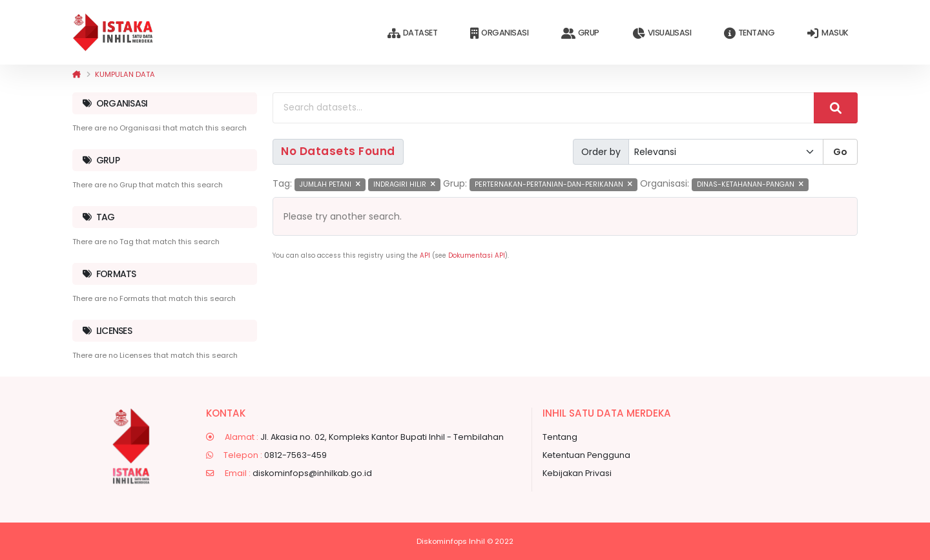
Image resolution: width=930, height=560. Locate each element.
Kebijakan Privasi (577, 473)
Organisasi (499, 33)
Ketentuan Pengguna (586, 455)
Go (840, 152)
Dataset (412, 33)
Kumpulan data (125, 74)
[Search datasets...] (543, 108)
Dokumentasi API (477, 255)
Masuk (828, 33)
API (425, 255)
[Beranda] (77, 74)
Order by (601, 152)
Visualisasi (662, 33)
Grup (580, 33)
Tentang (749, 33)
